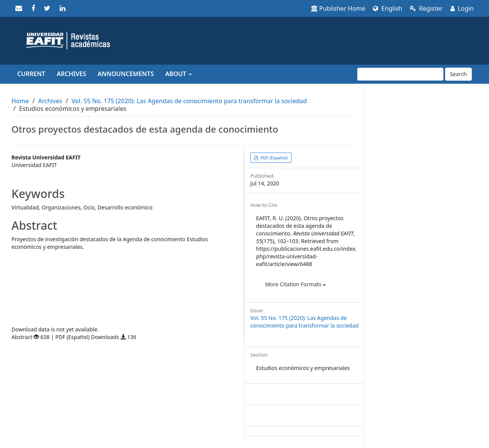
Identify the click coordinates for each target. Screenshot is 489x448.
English (388, 8)
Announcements (126, 74)
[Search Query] (400, 74)
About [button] (178, 74)
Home (20, 101)
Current (31, 74)
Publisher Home (338, 8)
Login (462, 8)
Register (426, 8)
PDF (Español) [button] (273, 158)
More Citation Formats (296, 284)
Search (458, 74)
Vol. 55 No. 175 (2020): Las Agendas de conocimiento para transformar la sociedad (189, 101)
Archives (71, 74)
